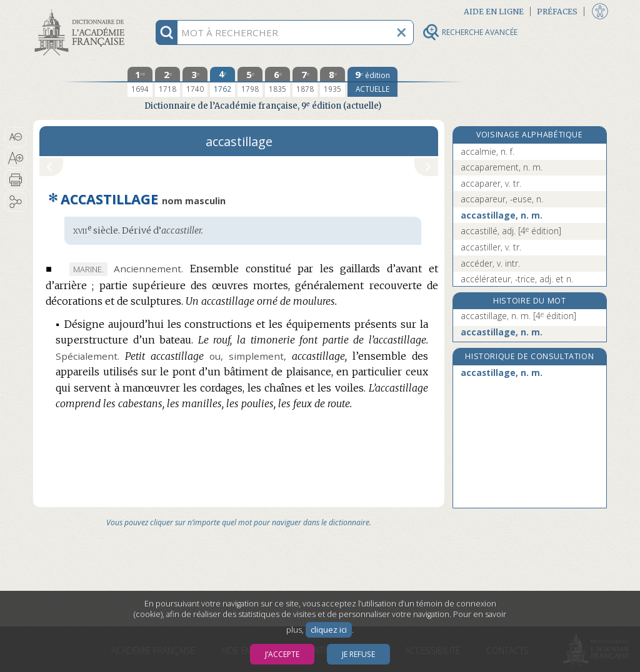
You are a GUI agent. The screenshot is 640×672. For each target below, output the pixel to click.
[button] (15, 137)
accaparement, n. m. (502, 167)
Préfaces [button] (557, 12)
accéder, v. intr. (490, 263)
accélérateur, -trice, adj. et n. (517, 279)
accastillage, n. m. (502, 215)
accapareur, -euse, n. (502, 199)
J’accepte (282, 654)
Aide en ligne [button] (494, 12)
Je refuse (358, 654)
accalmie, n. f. (487, 151)
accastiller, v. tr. (491, 247)
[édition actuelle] (372, 82)
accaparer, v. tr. (491, 183)
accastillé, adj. (511, 231)
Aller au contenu (82, 11)
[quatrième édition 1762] (222, 82)
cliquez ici (329, 630)
